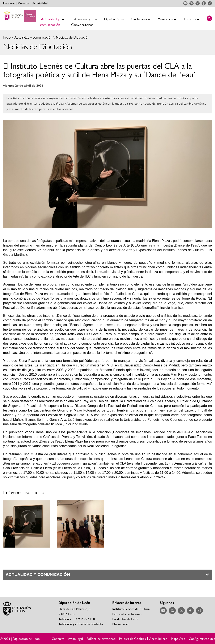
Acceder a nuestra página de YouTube (185, 3)
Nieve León (120, 624)
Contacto (24, 3)
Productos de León (125, 619)
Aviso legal (75, 639)
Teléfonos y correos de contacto (81, 624)
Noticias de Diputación (72, 37)
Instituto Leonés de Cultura (131, 609)
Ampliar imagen (27, 524)
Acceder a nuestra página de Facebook (204, 3)
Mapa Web (178, 639)
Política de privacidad (101, 639)
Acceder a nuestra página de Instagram (210, 3)
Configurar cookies (202, 639)
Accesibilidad (40, 3)
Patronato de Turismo (127, 614)
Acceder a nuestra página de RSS (191, 3)
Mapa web (9, 3)
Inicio (7, 37)
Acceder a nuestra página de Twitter (198, 3)
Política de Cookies (132, 639)
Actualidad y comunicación (33, 37)
